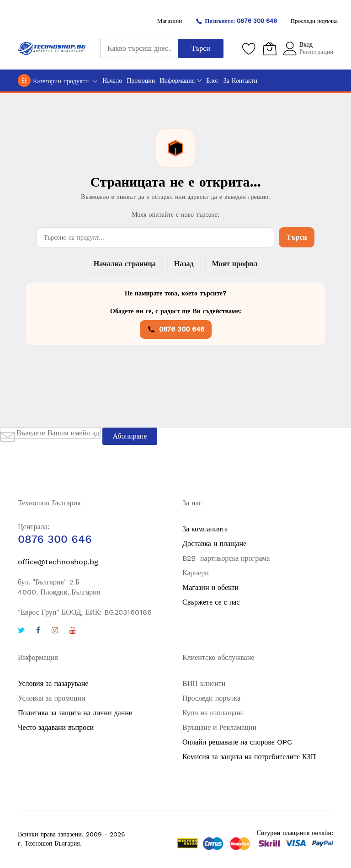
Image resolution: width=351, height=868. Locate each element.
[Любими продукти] (249, 48)
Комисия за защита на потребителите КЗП (249, 757)
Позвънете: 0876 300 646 (236, 21)
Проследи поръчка (314, 21)
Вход (306, 44)
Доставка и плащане (214, 544)
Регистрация (316, 52)
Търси (296, 237)
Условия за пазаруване (53, 683)
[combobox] (139, 48)
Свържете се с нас (211, 602)
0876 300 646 (176, 329)
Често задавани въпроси (56, 727)
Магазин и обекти (210, 587)
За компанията (205, 529)
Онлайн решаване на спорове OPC (237, 742)
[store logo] (52, 48)
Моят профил (235, 264)
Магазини (170, 21)
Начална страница (125, 264)
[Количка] (270, 48)
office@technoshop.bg (58, 562)
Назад (184, 264)
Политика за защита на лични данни (75, 713)
